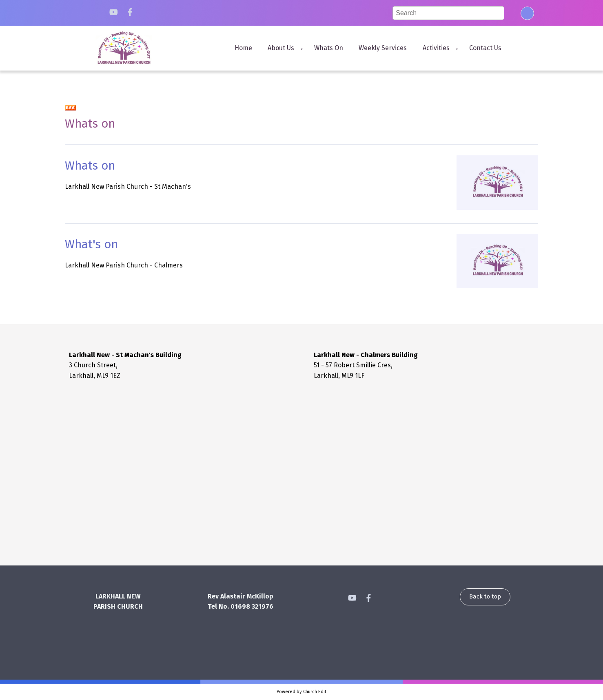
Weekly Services (383, 48)
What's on (91, 244)
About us (281, 48)
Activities (436, 48)
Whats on (329, 48)
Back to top (485, 596)
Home (243, 48)
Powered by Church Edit (301, 692)
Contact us (485, 48)
